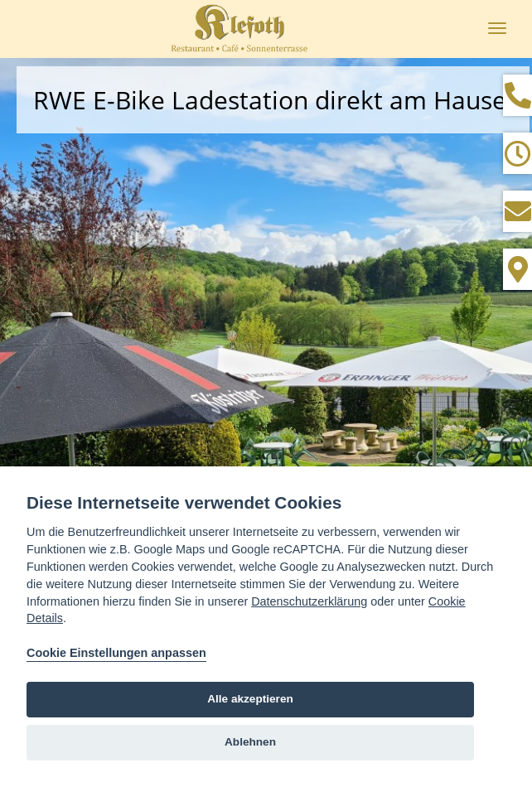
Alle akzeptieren (250, 699)
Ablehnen (250, 742)
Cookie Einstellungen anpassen (116, 653)
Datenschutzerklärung (309, 601)
